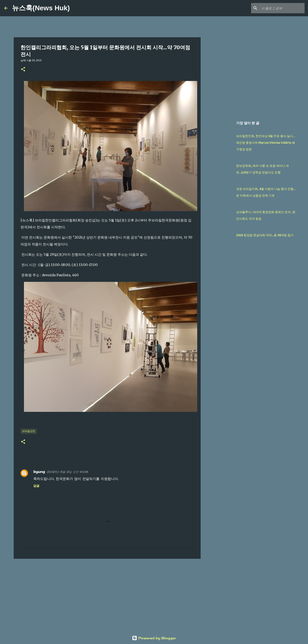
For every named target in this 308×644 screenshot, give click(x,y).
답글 (36, 486)
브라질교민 (29, 431)
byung (39, 472)
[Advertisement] (107, 595)
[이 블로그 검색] (282, 8)
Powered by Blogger (154, 638)
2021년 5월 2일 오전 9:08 (67, 472)
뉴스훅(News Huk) (41, 8)
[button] (23, 69)
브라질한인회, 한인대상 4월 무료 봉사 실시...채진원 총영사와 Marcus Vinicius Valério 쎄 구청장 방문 (266, 143)
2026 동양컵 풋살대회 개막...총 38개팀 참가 (265, 235)
